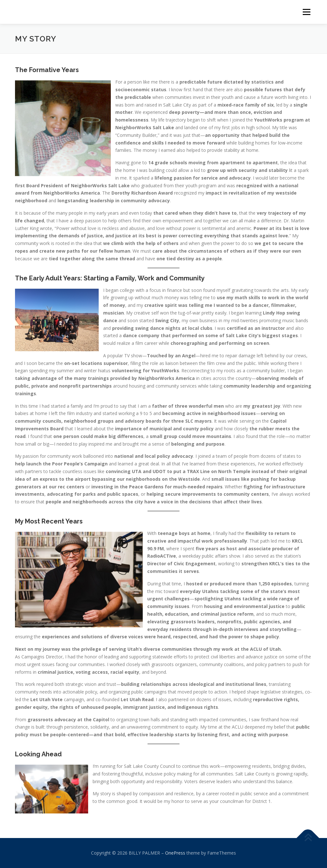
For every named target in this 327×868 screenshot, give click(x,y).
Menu (306, 12)
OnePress (175, 853)
